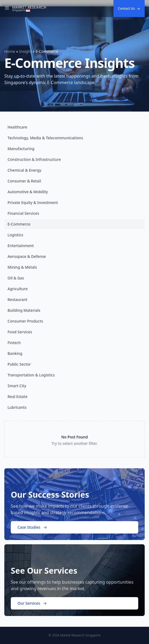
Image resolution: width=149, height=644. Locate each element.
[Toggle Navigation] (7, 9)
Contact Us (129, 8)
